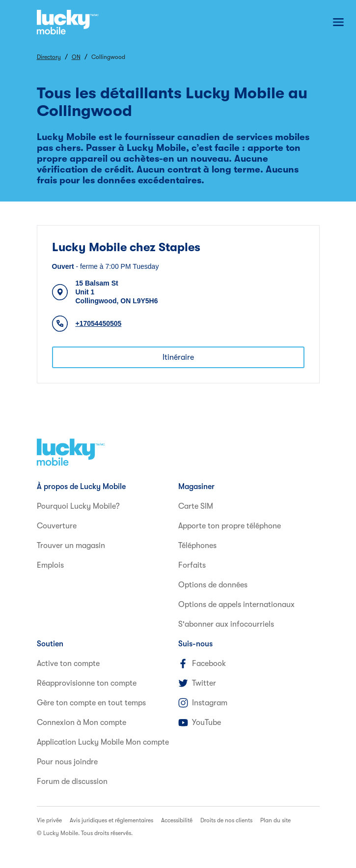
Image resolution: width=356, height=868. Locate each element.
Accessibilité (177, 820)
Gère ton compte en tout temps (91, 703)
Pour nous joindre (67, 762)
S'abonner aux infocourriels (226, 624)
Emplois (50, 565)
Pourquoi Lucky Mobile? (78, 506)
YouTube (200, 723)
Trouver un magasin (71, 546)
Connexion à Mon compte (82, 723)
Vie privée (49, 820)
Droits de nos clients (226, 820)
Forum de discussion (72, 781)
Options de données (213, 585)
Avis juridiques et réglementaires (111, 820)
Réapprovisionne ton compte (87, 683)
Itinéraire (178, 357)
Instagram (203, 703)
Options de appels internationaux (236, 605)
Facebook (202, 664)
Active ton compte (68, 664)
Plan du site (275, 820)
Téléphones (197, 546)
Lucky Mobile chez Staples (126, 247)
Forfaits (192, 565)
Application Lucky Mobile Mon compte (103, 742)
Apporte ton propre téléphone (230, 526)
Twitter (197, 683)
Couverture (57, 526)
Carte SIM (196, 506)
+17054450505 (99, 323)
